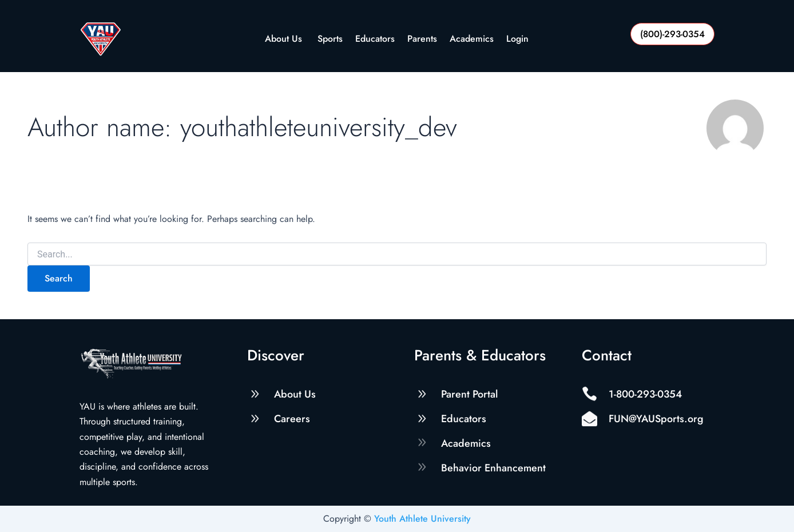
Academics (472, 40)
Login (517, 40)
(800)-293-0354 (672, 34)
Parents (422, 40)
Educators (375, 40)
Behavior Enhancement (493, 468)
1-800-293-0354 (645, 394)
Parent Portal (469, 394)
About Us (285, 40)
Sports (330, 40)
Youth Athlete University (422, 519)
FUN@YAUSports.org (656, 419)
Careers (292, 419)
